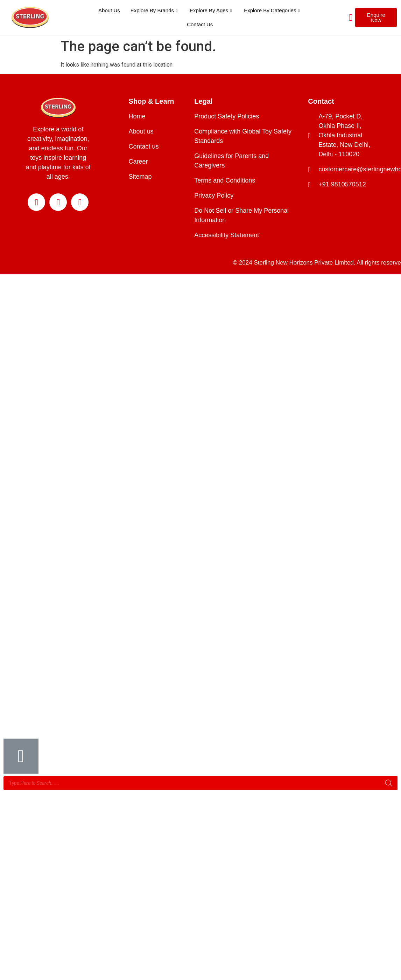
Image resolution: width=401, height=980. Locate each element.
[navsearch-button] (342, 18)
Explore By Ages (212, 10)
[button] (376, 18)
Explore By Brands (155, 10)
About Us (109, 10)
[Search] (389, 783)
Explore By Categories (273, 10)
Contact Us (200, 24)
